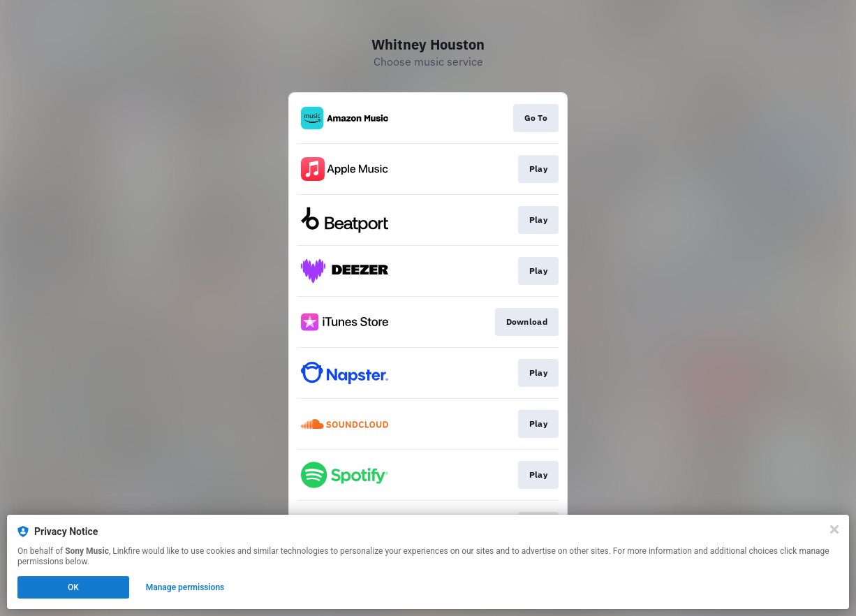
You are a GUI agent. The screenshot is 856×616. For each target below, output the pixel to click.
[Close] (834, 529)
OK (73, 587)
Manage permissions (185, 587)
